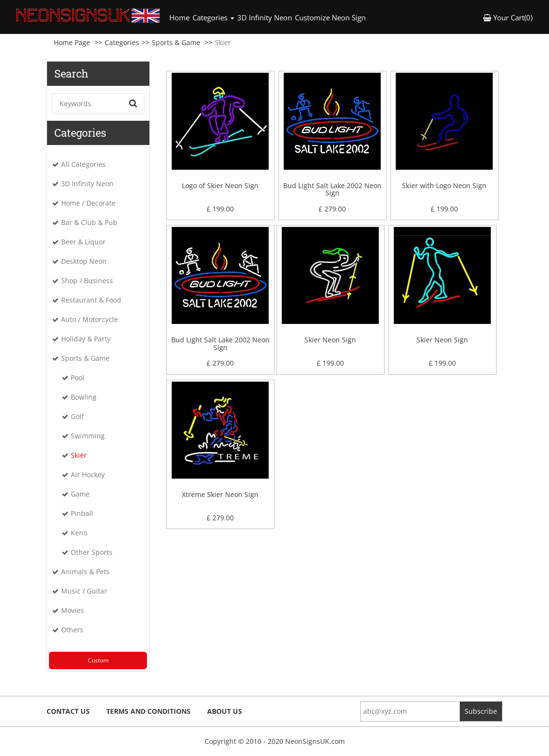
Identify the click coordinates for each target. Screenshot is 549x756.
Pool (78, 378)
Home (180, 17)
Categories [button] (213, 17)
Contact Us (68, 711)
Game (80, 494)
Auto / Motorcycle (89, 319)
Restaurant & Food (91, 300)
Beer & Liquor (83, 242)
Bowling (84, 397)
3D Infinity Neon (265, 17)
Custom (98, 660)
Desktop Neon (84, 261)
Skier (79, 455)
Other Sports (92, 552)
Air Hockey (88, 475)
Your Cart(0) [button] (508, 17)
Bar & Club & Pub (89, 222)
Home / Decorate (88, 203)
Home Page (72, 42)
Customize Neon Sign (330, 17)
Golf (77, 416)
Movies (73, 610)
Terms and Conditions (148, 711)
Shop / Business (87, 281)
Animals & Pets (85, 571)
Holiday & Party (86, 339)
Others (72, 630)
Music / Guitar (84, 591)
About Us (225, 711)
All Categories (83, 164)
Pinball (82, 513)
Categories (122, 42)
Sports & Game (176, 42)
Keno (79, 533)
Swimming (88, 436)
